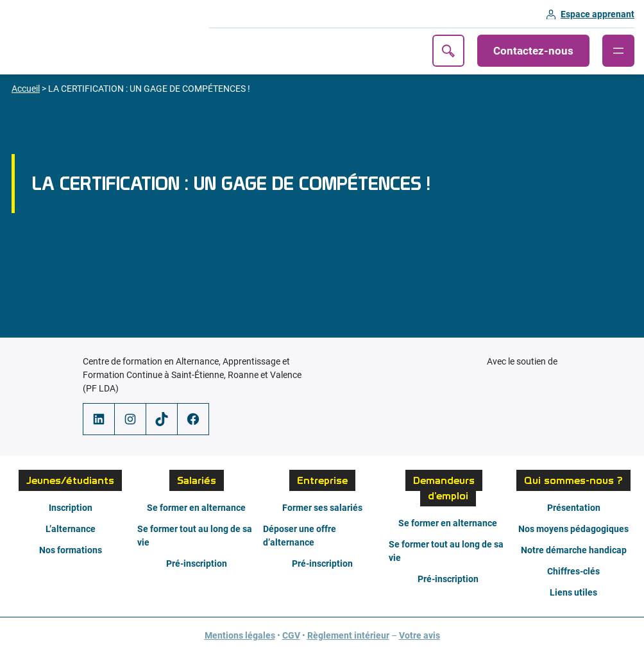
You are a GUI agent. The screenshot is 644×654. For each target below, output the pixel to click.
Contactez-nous (533, 51)
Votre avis (419, 635)
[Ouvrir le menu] (618, 51)
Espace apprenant (597, 14)
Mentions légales (240, 635)
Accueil (26, 89)
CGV (291, 635)
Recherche (448, 51)
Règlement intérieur (348, 635)
